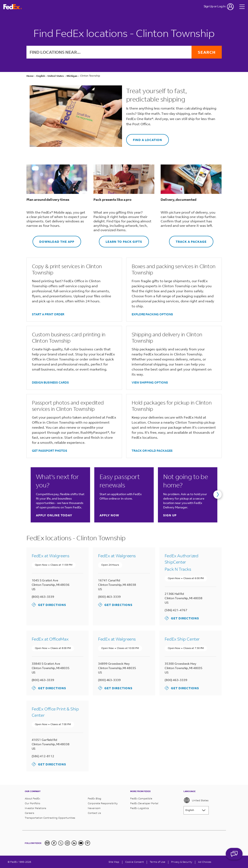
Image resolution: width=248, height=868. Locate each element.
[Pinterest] (88, 843)
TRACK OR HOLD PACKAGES (152, 451)
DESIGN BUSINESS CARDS (50, 382)
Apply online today (54, 515)
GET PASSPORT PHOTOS (50, 451)
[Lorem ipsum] (196, 810)
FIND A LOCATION (144, 138)
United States (196, 800)
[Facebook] (54, 843)
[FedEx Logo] (13, 7)
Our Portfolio (32, 803)
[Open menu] (242, 7)
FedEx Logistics (140, 808)
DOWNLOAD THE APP (53, 240)
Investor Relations (35, 808)
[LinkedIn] (74, 843)
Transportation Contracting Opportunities (50, 818)
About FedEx (32, 798)
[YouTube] (81, 843)
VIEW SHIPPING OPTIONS (150, 382)
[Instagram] (67, 843)
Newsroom (94, 808)
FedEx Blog (94, 798)
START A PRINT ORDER (48, 314)
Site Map (114, 862)
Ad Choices (205, 862)
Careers (30, 813)
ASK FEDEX (234, 857)
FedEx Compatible (141, 798)
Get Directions (49, 605)
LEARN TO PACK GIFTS (121, 240)
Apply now (109, 515)
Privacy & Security (182, 862)
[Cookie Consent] (134, 862)
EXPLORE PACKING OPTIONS (152, 314)
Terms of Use (157, 862)
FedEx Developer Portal (144, 803)
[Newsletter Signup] (47, 843)
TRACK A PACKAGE (188, 240)
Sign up (170, 515)
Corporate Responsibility (103, 803)
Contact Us (94, 813)
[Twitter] (61, 843)
